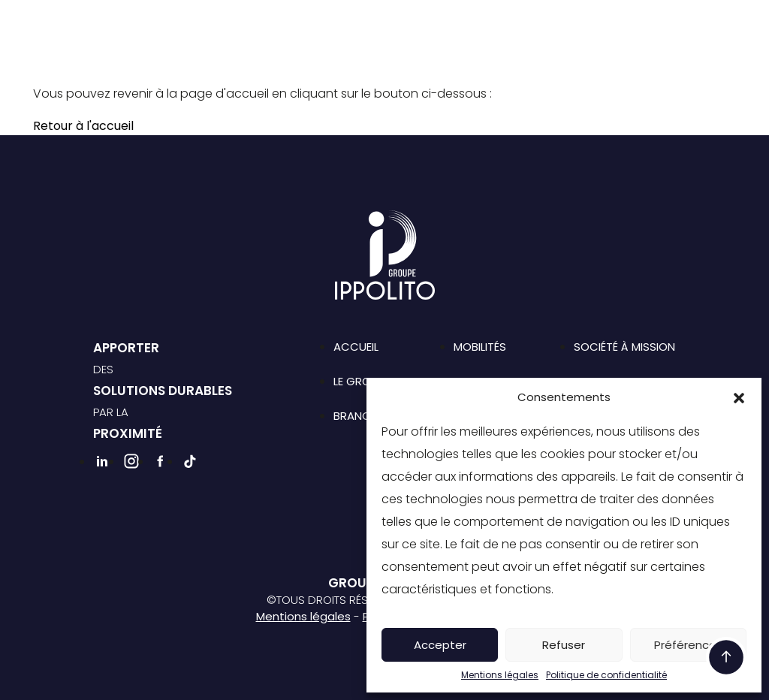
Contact (630, 25)
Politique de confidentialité (606, 675)
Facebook (523, 50)
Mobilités (480, 347)
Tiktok (548, 50)
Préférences (688, 645)
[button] (739, 397)
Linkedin (472, 50)
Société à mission (459, 25)
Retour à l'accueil (83, 126)
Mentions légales (500, 675)
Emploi (556, 25)
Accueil (356, 347)
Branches (342, 25)
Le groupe (258, 25)
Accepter (440, 645)
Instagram (497, 50)
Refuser (564, 645)
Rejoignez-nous (392, 50)
